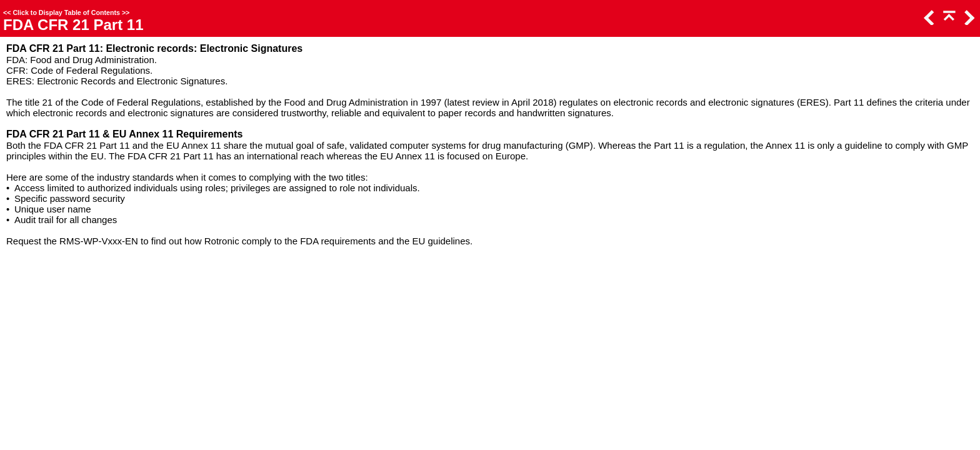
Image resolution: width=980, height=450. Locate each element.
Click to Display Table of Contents (66, 12)
